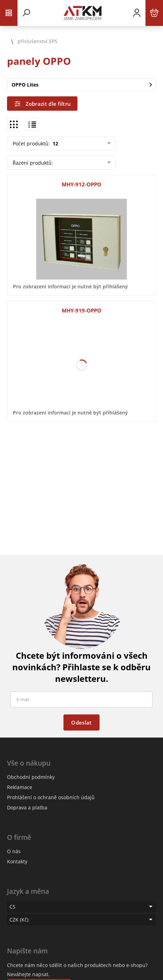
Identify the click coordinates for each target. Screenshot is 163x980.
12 (55, 143)
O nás (14, 851)
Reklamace (20, 787)
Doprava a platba (27, 807)
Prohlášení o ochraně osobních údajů (51, 797)
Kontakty (17, 861)
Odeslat (81, 722)
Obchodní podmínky (31, 777)
